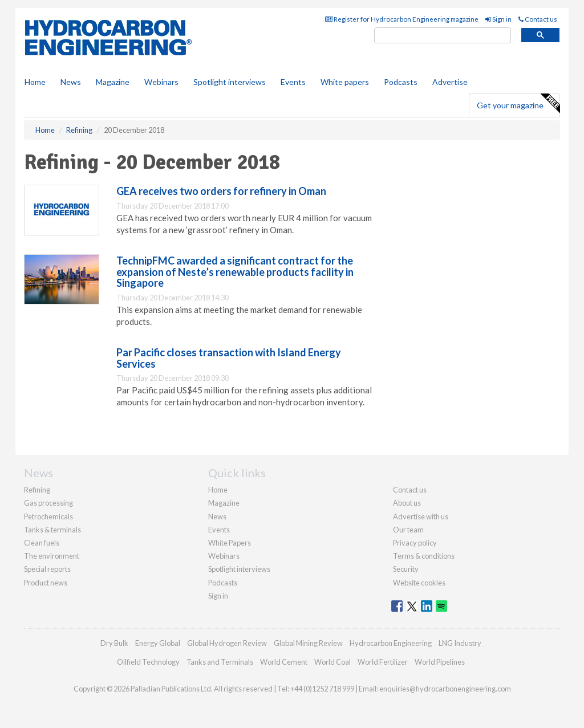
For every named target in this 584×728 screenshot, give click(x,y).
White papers (345, 82)
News (217, 516)
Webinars (161, 82)
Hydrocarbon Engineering (391, 643)
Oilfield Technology (148, 662)
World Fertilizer (383, 662)
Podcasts (401, 82)
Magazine (113, 82)
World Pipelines (440, 662)
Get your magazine (518, 104)
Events (293, 82)
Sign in (498, 19)
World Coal (332, 662)
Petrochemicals (48, 516)
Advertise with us (421, 516)
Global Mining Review (308, 643)
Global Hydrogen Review (227, 643)
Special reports (47, 569)
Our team (408, 530)
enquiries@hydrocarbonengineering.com (445, 689)
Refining (37, 490)
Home (35, 82)
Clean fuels (42, 543)
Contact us (538, 19)
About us (407, 503)
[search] (443, 36)
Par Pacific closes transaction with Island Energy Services (229, 358)
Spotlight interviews (230, 82)
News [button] (71, 82)
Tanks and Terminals (220, 662)
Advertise (450, 82)
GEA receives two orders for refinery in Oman (221, 191)
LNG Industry (460, 643)
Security (406, 569)
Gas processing (48, 503)
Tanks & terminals (52, 530)
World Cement (284, 662)
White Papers (230, 543)
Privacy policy (415, 543)
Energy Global (158, 643)
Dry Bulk (114, 643)
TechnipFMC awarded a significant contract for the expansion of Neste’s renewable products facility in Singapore (235, 272)
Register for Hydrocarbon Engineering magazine (402, 19)
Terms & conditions (424, 556)
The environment (52, 556)
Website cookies (419, 583)
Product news (46, 583)
